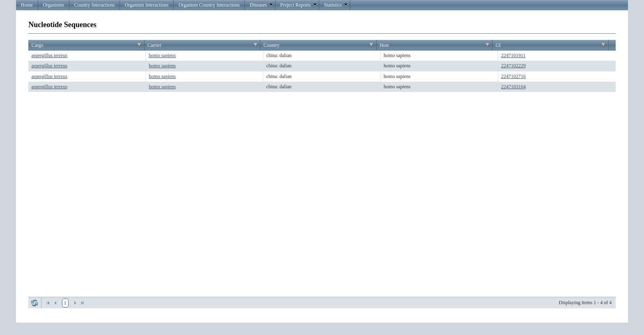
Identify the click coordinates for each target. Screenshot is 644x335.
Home (27, 5)
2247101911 (513, 55)
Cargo (37, 45)
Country (271, 45)
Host (384, 45)
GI (498, 45)
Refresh (34, 303)
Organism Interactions (147, 5)
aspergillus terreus (49, 55)
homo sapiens (162, 55)
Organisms (53, 5)
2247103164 (513, 87)
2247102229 (513, 66)
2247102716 (513, 76)
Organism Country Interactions (209, 5)
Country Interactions (94, 5)
